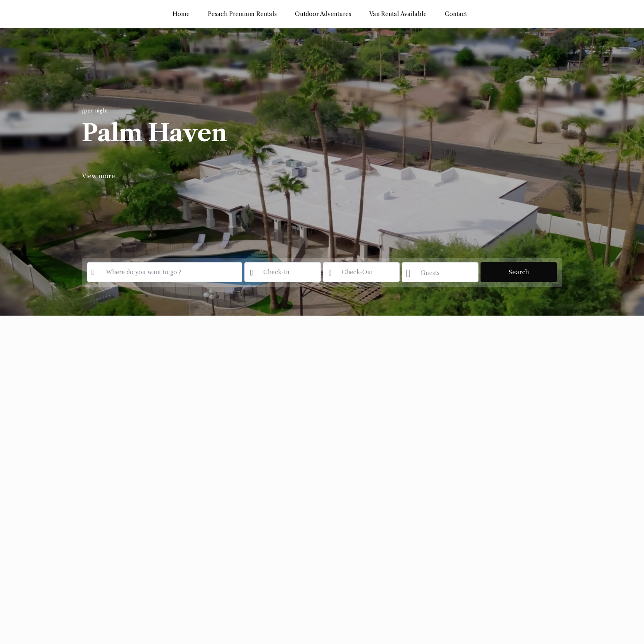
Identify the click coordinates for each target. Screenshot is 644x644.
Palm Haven (154, 133)
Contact (456, 14)
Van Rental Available (398, 14)
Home (181, 14)
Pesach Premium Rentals (242, 14)
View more (98, 176)
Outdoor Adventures (323, 14)
